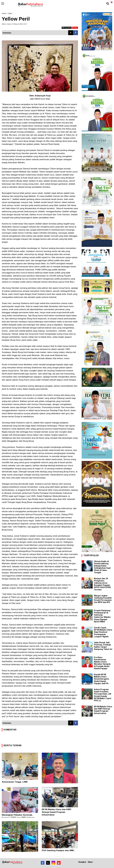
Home (4, 13)
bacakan (67, 28)
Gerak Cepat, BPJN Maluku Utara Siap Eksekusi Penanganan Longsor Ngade (103, 632)
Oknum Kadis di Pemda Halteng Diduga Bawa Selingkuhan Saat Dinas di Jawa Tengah (102, 567)
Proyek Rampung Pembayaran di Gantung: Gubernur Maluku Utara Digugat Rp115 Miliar (102, 616)
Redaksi (82, 862)
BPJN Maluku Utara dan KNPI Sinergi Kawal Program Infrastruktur (57, 812)
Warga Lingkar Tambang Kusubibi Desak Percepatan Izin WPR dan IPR (103, 599)
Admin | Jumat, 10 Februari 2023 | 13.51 (14, 24)
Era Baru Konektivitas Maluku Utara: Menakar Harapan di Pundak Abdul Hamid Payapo (102, 663)
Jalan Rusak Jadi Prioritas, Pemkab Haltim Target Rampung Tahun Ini (103, 646)
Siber (90, 862)
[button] (112, 1)
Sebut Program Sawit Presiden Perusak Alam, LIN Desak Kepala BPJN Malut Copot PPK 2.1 (103, 695)
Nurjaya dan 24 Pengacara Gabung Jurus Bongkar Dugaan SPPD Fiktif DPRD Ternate (102, 584)
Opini (10, 13)
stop (75, 28)
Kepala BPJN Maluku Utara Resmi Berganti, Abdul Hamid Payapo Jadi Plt (102, 679)
